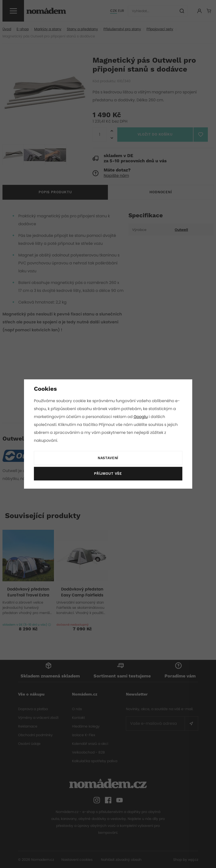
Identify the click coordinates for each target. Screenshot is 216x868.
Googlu (142, 417)
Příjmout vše (108, 474)
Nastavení (108, 458)
